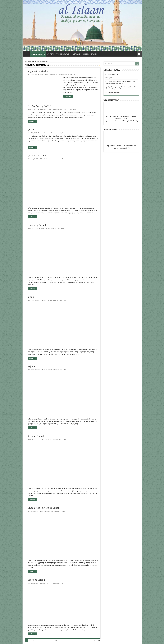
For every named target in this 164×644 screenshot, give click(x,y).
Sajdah (31, 366)
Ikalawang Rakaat (37, 225)
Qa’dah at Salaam (37, 155)
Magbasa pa (68, 96)
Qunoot (32, 130)
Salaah (42, 133)
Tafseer (86, 54)
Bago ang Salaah (36, 580)
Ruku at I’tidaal (36, 436)
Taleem (94, 54)
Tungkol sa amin (63, 54)
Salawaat (76, 54)
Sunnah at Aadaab (38, 54)
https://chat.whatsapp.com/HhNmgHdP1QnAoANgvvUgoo (124, 121)
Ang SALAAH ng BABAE (39, 106)
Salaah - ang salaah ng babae (48, 75)
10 (48, 640)
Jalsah (31, 297)
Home (27, 54)
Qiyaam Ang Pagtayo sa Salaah (44, 508)
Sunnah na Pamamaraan (65, 75)
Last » (56, 640)
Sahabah (51, 54)
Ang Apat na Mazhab (39, 71)
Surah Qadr (108, 78)
